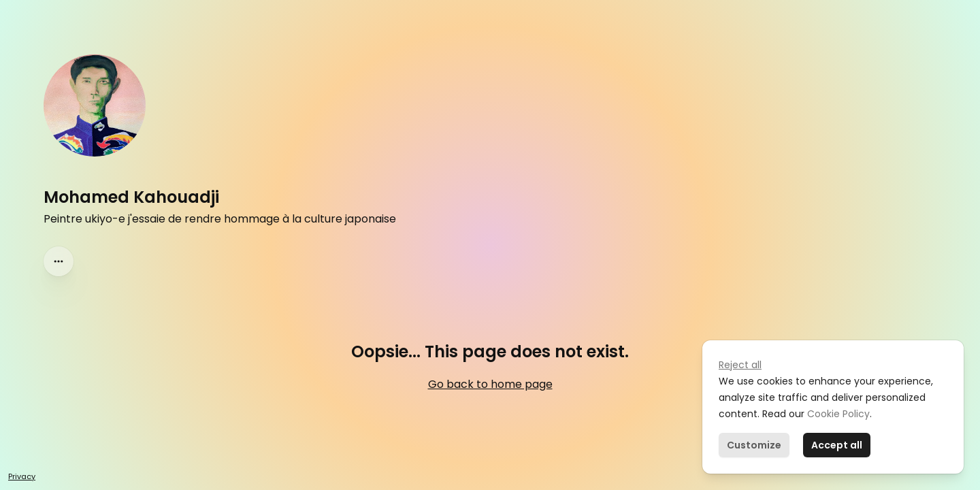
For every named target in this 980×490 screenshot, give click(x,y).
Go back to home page (490, 384)
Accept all (837, 445)
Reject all (740, 365)
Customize (754, 445)
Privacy (22, 476)
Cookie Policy (837, 414)
